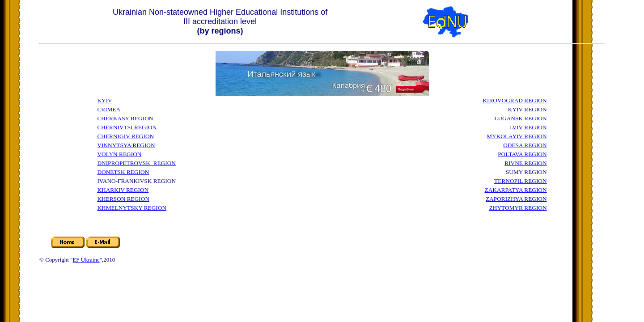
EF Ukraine (86, 260)
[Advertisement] (335, 154)
